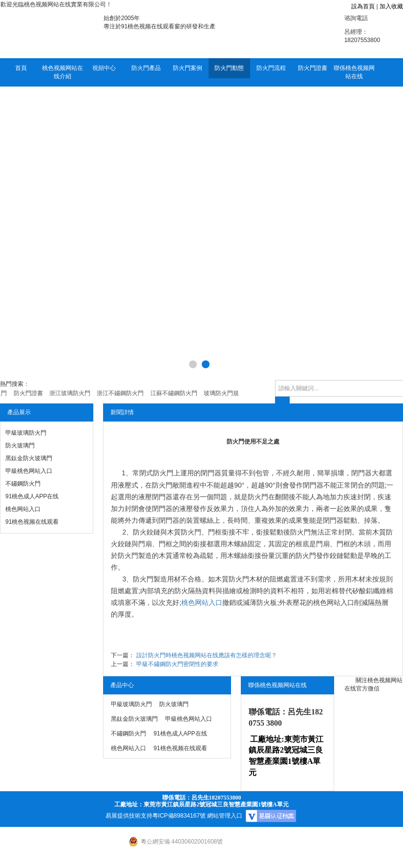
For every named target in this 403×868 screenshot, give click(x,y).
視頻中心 (104, 68)
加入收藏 (391, 6)
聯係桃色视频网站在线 (354, 72)
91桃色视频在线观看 (32, 522)
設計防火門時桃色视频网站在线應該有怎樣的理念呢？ (207, 655)
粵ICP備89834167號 (179, 816)
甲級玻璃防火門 (26, 433)
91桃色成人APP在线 (32, 496)
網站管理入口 (225, 816)
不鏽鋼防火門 (23, 484)
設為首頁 (363, 6)
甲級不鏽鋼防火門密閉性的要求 (177, 664)
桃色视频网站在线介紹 (63, 72)
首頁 (21, 68)
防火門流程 (271, 68)
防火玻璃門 (20, 445)
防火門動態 (229, 68)
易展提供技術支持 (129, 816)
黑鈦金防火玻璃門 (29, 458)
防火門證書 (313, 68)
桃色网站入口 (23, 509)
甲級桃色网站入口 (29, 471)
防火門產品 (146, 68)
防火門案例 (188, 68)
